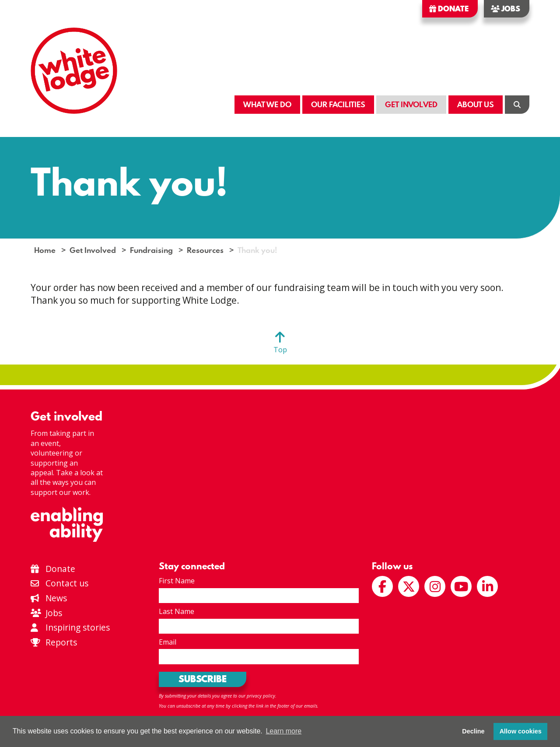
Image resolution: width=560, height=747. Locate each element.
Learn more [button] (283, 731)
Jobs (506, 9)
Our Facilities (338, 104)
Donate (449, 9)
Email (168, 642)
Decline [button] (473, 731)
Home (45, 250)
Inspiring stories (70, 627)
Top (280, 350)
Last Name (177, 611)
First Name (177, 581)
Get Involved (411, 104)
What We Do (267, 104)
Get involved (66, 416)
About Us (476, 104)
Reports (61, 642)
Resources (205, 250)
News (49, 598)
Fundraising (151, 250)
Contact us (59, 583)
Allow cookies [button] (521, 731)
